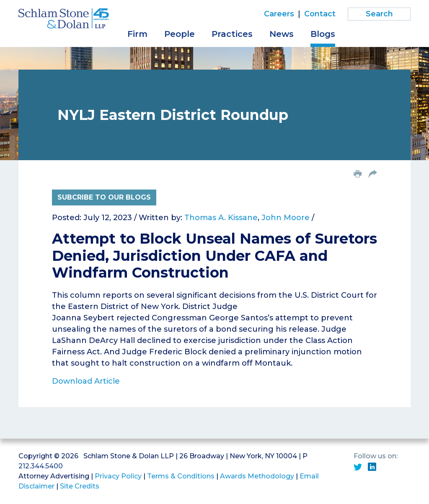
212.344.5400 (41, 466)
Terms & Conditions (181, 476)
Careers (279, 14)
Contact (320, 14)
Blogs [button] (323, 34)
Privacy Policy (118, 476)
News (282, 34)
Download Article (86, 381)
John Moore (286, 218)
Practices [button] (232, 34)
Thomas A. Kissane (221, 218)
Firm (137, 34)
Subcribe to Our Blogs (104, 197)
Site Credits (80, 486)
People (180, 34)
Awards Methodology (257, 476)
